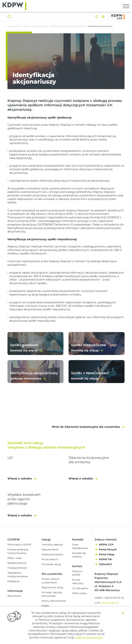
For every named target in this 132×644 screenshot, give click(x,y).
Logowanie (97, 16)
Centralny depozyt (40, 26)
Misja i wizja (15, 558)
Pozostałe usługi (51, 564)
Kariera (77, 566)
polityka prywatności (89, 637)
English (103, 16)
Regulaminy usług (52, 587)
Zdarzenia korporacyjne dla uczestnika (68, 26)
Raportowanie (50, 549)
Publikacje (14, 581)
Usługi (26, 26)
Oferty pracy (79, 593)
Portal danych (50, 559)
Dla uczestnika (52, 574)
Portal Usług (107, 554)
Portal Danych (108, 549)
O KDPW (14, 540)
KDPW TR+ (106, 559)
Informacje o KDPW (19, 545)
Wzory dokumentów (54, 601)
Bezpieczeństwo (17, 563)
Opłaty (46, 606)
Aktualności (14, 596)
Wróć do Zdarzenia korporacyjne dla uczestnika (86, 427)
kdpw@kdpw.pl (110, 603)
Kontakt (78, 540)
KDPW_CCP (106, 545)
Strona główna (14, 26)
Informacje (15, 591)
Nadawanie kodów (52, 554)
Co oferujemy (80, 588)
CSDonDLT (106, 564)
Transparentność (17, 568)
